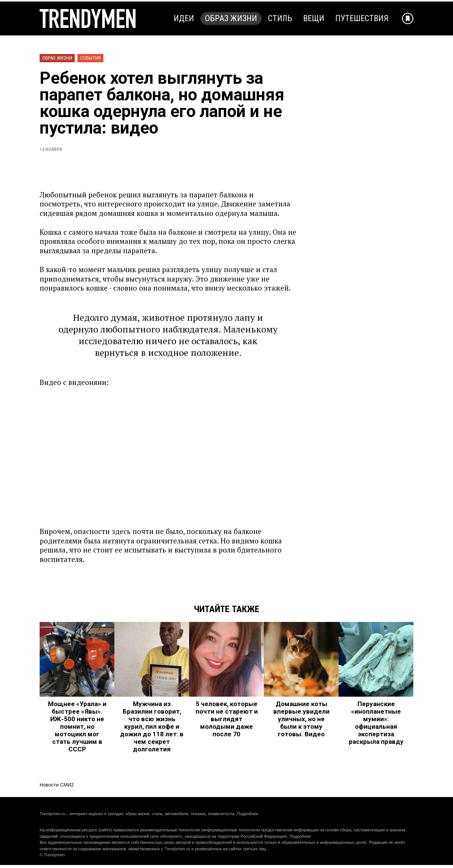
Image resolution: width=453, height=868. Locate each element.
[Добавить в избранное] (408, 18)
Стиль (280, 18)
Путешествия (362, 18)
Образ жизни (231, 18)
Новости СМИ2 (57, 785)
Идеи (184, 18)
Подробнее (247, 814)
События (90, 58)
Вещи (314, 18)
